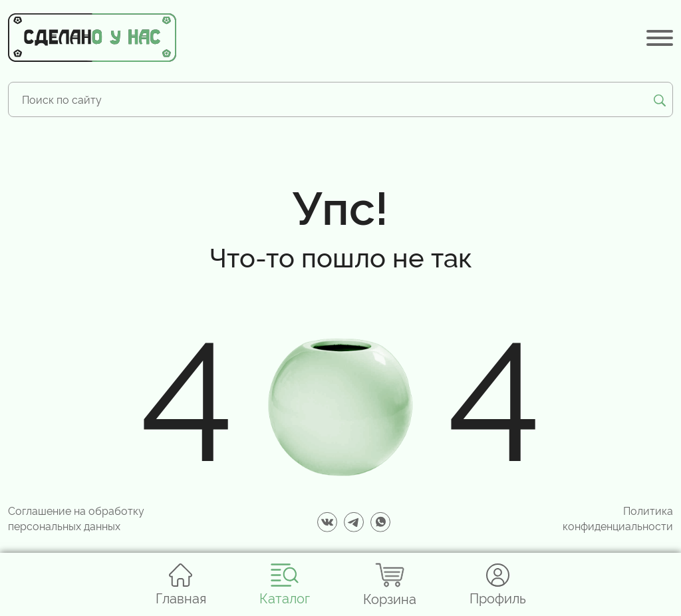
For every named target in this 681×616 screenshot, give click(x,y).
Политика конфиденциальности (618, 518)
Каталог (285, 584)
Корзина (390, 584)
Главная (181, 584)
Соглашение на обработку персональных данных (76, 518)
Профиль (498, 584)
